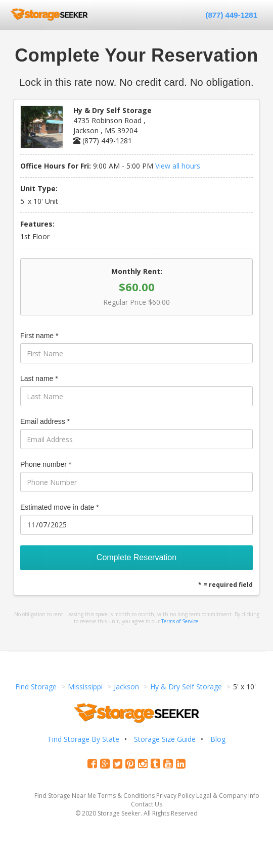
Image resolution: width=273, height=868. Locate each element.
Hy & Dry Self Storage (186, 687)
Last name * (39, 378)
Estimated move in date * (60, 507)
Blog (218, 739)
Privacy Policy (175, 796)
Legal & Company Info (228, 796)
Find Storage (36, 687)
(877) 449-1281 (231, 15)
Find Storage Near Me (65, 796)
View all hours (178, 166)
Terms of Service (180, 621)
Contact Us (147, 804)
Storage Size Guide (165, 739)
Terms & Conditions (126, 796)
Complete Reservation (136, 557)
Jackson (126, 687)
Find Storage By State (84, 739)
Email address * (45, 421)
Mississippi (85, 687)
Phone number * (46, 464)
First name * (39, 336)
